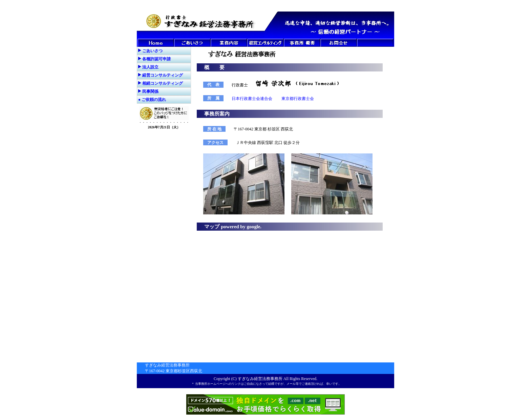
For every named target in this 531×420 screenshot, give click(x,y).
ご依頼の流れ (154, 100)
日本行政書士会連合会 (252, 99)
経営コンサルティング (163, 75)
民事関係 (150, 91)
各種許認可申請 (156, 59)
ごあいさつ (152, 51)
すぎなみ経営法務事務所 (260, 379)
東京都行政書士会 (298, 99)
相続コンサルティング (163, 83)
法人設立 (150, 67)
